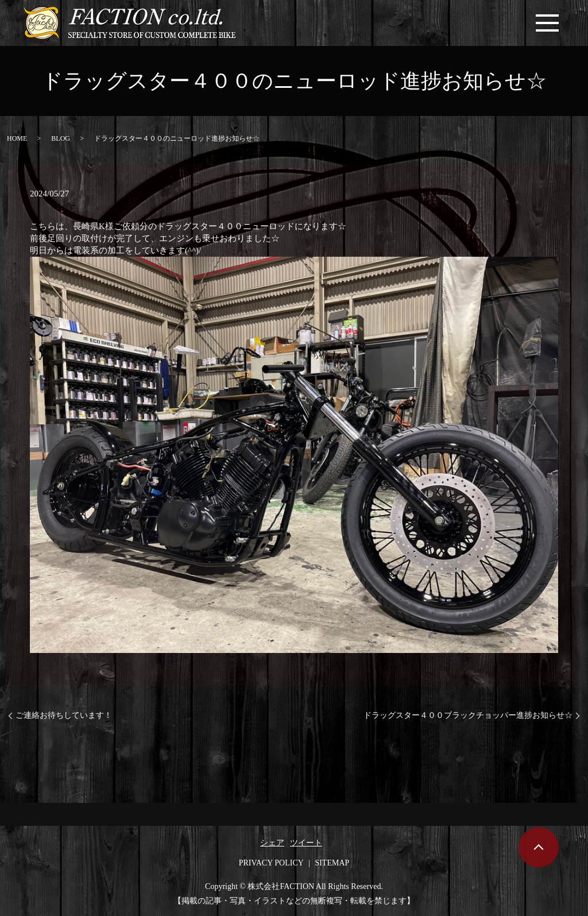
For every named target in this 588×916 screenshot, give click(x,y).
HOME (17, 138)
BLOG (61, 138)
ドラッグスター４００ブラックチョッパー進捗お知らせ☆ (468, 715)
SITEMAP (332, 863)
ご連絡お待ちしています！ (64, 715)
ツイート (306, 843)
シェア (272, 843)
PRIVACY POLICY (271, 863)
